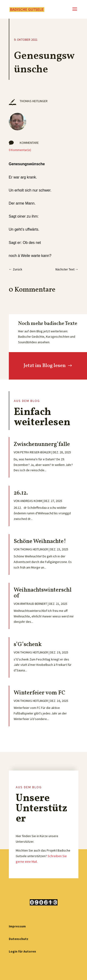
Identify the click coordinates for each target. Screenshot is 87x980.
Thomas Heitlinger (34, 549)
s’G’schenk (28, 645)
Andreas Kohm (31, 501)
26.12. (21, 493)
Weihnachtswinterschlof (43, 593)
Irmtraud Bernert (34, 604)
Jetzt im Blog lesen (45, 366)
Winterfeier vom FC (40, 693)
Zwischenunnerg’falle (42, 444)
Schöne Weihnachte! (40, 541)
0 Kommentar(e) (20, 150)
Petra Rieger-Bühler (35, 452)
